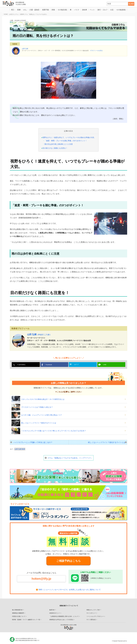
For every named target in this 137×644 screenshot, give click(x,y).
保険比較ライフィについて (69, 604)
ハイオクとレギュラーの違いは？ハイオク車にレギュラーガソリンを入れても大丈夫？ (54, 431)
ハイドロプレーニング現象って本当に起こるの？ (33, 442)
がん (24, 10)
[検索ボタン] (131, 4)
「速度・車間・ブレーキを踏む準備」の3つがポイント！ (66, 141)
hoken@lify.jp (41, 579)
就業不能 (45, 10)
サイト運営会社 (91, 618)
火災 (113, 10)
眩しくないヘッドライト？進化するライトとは (39, 423)
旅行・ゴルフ (103, 10)
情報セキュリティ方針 (93, 608)
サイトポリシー (91, 611)
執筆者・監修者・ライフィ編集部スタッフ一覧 (26, 618)
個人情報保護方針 (17, 608)
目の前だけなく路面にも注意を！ (55, 148)
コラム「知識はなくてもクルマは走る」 (69, 458)
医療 (18, 10)
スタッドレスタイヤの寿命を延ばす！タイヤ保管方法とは (43, 399)
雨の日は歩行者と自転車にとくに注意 (59, 144)
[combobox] (117, 4)
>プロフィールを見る (96, 51)
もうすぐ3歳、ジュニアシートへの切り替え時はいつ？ (42, 415)
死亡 (11, 10)
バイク (77, 10)
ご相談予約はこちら (69, 561)
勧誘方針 (52, 608)
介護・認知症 (34, 10)
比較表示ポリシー (55, 611)
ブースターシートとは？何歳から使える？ (37, 407)
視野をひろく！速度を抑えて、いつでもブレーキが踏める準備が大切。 (69, 137)
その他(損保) (122, 10)
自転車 (85, 10)
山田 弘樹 (25, 49)
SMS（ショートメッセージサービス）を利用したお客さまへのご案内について (70, 590)
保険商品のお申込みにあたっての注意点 (61, 618)
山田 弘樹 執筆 (20, 449)
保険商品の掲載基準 (18, 611)
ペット (93, 10)
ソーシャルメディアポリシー (95, 615)
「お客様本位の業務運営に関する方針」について (64, 615)
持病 (53, 10)
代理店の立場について (19, 615)
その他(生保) (62, 10)
